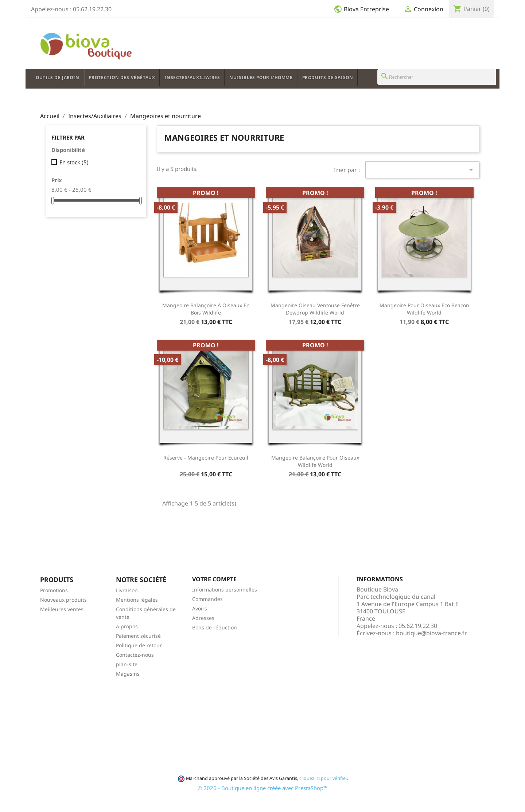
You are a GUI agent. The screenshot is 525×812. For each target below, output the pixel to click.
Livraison (127, 590)
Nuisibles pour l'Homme (261, 77)
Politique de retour (139, 645)
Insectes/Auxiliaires (192, 77)
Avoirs (200, 608)
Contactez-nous (135, 655)
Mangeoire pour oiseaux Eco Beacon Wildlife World (424, 309)
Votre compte (214, 579)
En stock (74, 162)
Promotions (54, 590)
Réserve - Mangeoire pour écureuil (206, 458)
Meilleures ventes (62, 609)
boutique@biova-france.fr (431, 633)
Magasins (128, 674)
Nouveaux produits (63, 600)
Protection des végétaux (122, 77)
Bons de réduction (215, 627)
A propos (127, 626)
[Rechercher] (437, 77)
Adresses (203, 618)
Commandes (207, 599)
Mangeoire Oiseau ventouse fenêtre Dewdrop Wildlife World (315, 309)
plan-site (127, 664)
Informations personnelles (225, 590)
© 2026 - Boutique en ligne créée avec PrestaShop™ (263, 788)
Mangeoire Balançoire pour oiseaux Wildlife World (315, 461)
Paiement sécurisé (138, 636)
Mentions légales (137, 600)
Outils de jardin (58, 77)
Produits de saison (328, 77)
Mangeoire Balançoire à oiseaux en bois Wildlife (206, 309)
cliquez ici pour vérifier (323, 778)
